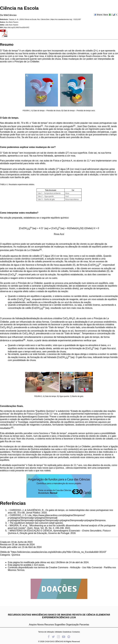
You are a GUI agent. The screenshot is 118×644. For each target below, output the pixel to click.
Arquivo (33, 625)
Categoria (5, 555)
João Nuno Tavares (12, 25)
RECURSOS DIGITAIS (20, 615)
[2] (74, 126)
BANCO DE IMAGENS (60, 615)
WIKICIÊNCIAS (40, 615)
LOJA (73, 617)
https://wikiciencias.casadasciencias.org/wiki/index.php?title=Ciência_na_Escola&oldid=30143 (59, 552)
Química (16, 555)
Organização (72, 625)
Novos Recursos (46, 625)
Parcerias (84, 625)
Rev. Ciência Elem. (44, 19)
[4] (24, 340)
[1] (42, 126)
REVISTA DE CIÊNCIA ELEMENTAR (91, 615)
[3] (40, 249)
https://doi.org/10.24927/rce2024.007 (16, 27)
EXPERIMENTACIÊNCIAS (56, 617)
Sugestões (60, 625)
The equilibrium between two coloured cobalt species (36, 523)
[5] (12, 427)
